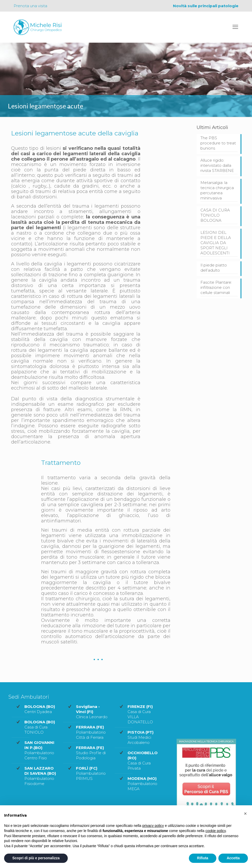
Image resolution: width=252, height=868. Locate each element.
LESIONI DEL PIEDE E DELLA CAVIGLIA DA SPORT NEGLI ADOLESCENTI (216, 243)
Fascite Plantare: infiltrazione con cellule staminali (216, 287)
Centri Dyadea (40, 709)
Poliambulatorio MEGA (142, 784)
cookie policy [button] (215, 831)
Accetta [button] (233, 858)
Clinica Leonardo (92, 712)
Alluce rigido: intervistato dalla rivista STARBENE (217, 165)
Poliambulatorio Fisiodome (40, 776)
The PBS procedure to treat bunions (218, 143)
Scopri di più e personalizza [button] (36, 858)
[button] (245, 814)
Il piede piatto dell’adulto (214, 268)
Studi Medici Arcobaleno (140, 737)
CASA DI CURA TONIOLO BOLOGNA (215, 215)
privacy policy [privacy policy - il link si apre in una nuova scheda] (153, 826)
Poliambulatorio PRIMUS (91, 773)
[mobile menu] (235, 27)
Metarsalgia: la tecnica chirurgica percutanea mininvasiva (217, 190)
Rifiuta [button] (203, 858)
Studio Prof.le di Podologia (91, 753)
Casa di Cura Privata (143, 760)
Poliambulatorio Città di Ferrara (91, 732)
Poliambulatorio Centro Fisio (39, 750)
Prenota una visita (30, 6)
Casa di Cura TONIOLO (40, 727)
